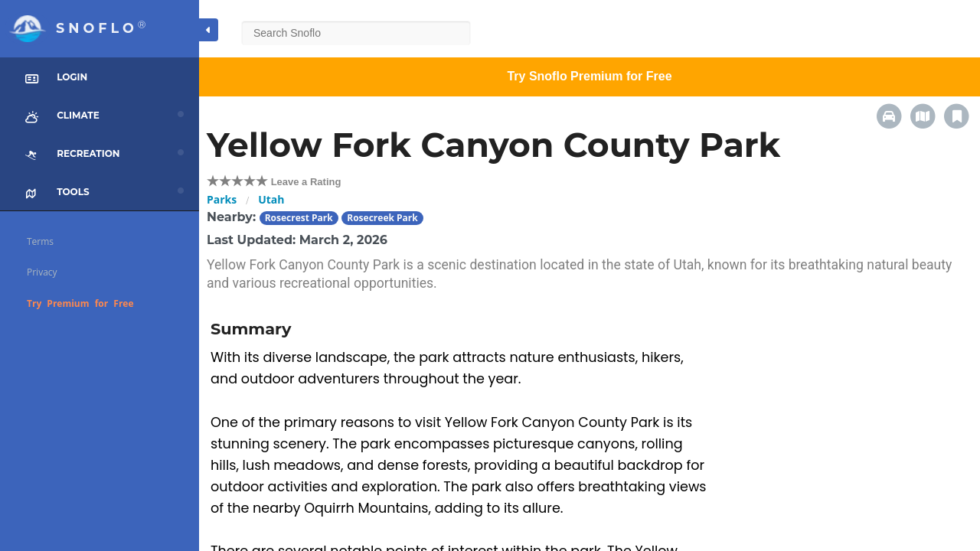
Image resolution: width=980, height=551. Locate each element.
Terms (40, 241)
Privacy (42, 272)
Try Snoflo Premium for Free (589, 76)
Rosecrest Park (299, 218)
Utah (271, 199)
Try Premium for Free (80, 303)
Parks (222, 199)
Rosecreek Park (382, 218)
